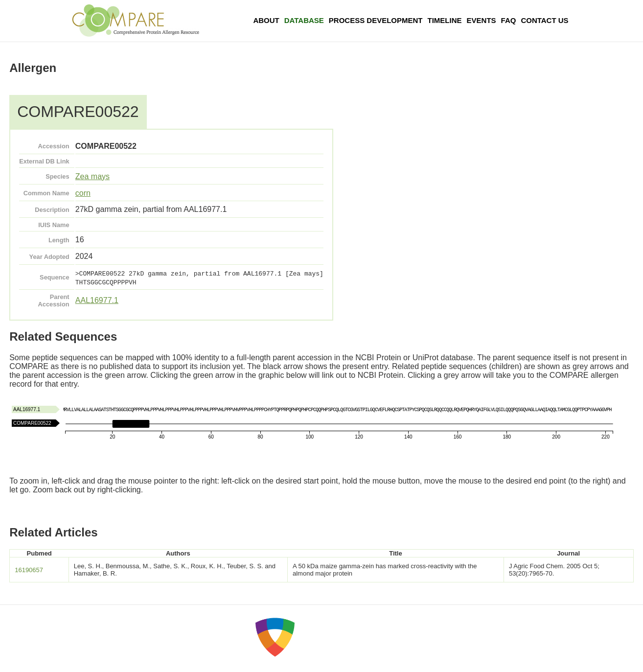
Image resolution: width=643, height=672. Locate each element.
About (266, 20)
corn (83, 193)
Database (304, 20)
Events (482, 20)
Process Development (376, 20)
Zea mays (92, 176)
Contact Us (544, 20)
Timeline (445, 20)
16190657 (29, 570)
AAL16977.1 (97, 300)
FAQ (509, 20)
